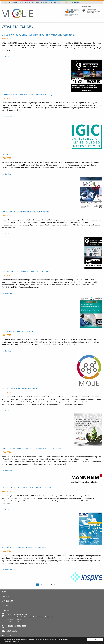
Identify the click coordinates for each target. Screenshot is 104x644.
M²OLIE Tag (7, 154)
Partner (57, 2)
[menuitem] (4, 3)
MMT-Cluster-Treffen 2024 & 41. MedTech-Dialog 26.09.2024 (32, 449)
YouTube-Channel (8, 635)
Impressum (6, 596)
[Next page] (66, 585)
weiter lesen (8, 57)
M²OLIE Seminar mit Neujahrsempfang (21, 389)
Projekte (35, 2)
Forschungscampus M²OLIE (19, 2)
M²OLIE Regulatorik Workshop (17, 331)
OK (95, 639)
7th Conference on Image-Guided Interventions (27, 272)
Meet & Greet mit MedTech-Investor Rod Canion (26, 488)
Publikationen (46, 2)
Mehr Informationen (13, 641)
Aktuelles (66, 2)
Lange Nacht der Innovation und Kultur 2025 (25, 212)
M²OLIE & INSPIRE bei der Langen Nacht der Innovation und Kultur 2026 (38, 35)
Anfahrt (5, 606)
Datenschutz (7, 601)
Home (4, 2)
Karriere (76, 2)
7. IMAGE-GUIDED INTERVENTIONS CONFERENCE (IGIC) (27, 95)
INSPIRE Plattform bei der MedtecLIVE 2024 (24, 548)
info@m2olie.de (13, 631)
